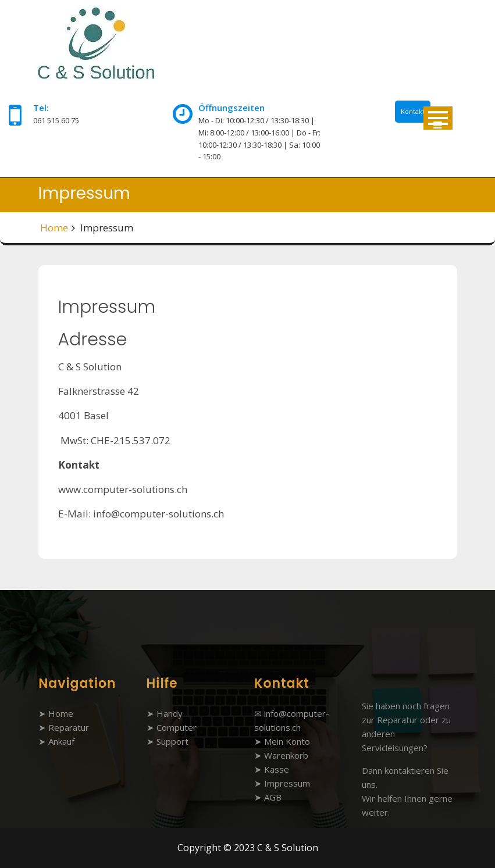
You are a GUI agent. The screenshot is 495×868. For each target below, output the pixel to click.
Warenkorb (286, 755)
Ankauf (61, 741)
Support (172, 741)
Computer (177, 727)
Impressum (287, 783)
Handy (170, 713)
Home (54, 228)
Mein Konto (287, 741)
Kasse (277, 769)
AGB (273, 797)
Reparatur (69, 727)
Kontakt (413, 111)
